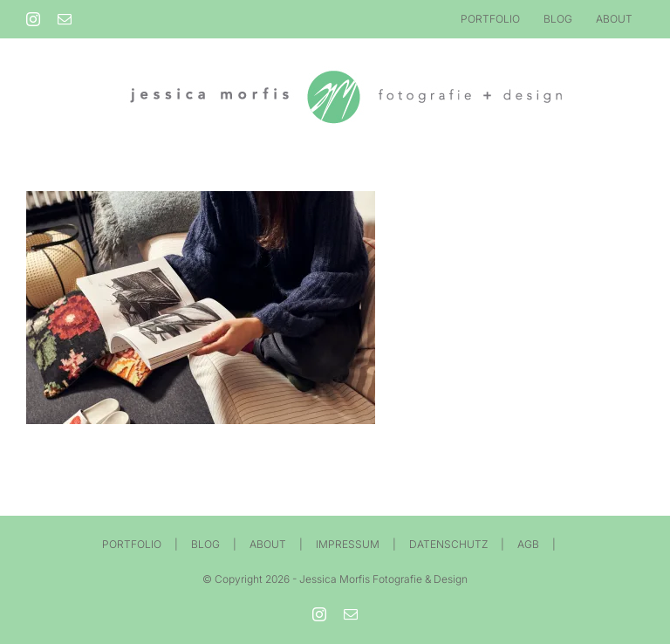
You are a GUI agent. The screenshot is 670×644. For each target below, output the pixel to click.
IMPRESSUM (348, 544)
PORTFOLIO (132, 544)
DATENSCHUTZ (448, 544)
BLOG (205, 544)
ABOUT (268, 544)
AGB (528, 544)
